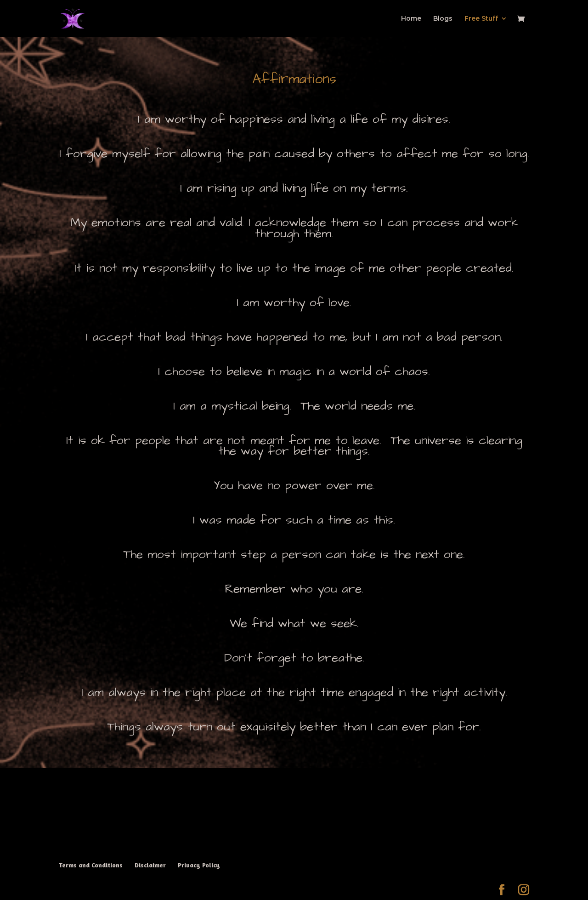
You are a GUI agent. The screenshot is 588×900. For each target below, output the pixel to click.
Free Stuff (481, 19)
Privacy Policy (199, 865)
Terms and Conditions (91, 865)
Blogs (443, 19)
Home (411, 19)
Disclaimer (150, 865)
